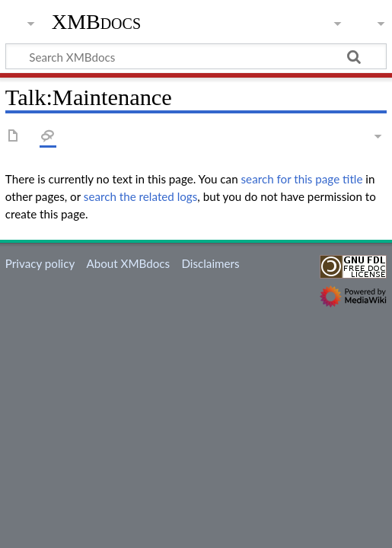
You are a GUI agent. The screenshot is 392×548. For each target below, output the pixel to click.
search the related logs (141, 196)
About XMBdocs (128, 263)
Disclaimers (210, 263)
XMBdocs (96, 22)
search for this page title (302, 179)
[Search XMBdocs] (196, 56)
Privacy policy (40, 263)
